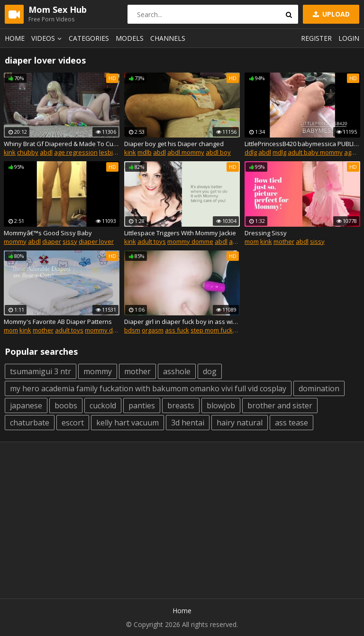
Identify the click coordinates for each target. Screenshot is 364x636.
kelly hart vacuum (127, 423)
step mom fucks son (219, 330)
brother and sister (280, 406)
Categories (89, 38)
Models (130, 38)
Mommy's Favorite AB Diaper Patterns (58, 322)
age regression (76, 152)
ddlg (251, 152)
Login (349, 38)
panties (142, 406)
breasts (181, 406)
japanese (26, 406)
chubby (28, 152)
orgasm (153, 330)
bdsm (132, 330)
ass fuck (177, 330)
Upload (330, 14)
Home (15, 38)
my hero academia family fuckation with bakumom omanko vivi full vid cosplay (148, 388)
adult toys (152, 241)
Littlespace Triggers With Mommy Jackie (180, 233)
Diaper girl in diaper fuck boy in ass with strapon (182, 322)
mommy (15, 241)
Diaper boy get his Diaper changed (174, 144)
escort (73, 423)
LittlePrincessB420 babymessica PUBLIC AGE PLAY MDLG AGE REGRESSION (302, 144)
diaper (52, 241)
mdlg (279, 152)
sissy (70, 241)
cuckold (103, 406)
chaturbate (30, 423)
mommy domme (190, 241)
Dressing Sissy (266, 233)
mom (252, 241)
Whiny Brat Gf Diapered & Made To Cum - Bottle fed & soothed (62, 144)
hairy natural (240, 423)
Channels (168, 38)
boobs (66, 406)
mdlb (145, 152)
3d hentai (188, 423)
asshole (177, 371)
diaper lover (96, 241)
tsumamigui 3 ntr (41, 371)
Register (316, 38)
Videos (48, 38)
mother (284, 241)
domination (319, 388)
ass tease (291, 423)
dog (210, 371)
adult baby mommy (315, 152)
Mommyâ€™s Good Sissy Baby (48, 233)
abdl (46, 152)
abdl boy (218, 152)
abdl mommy (186, 152)
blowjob (221, 406)
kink (10, 152)
